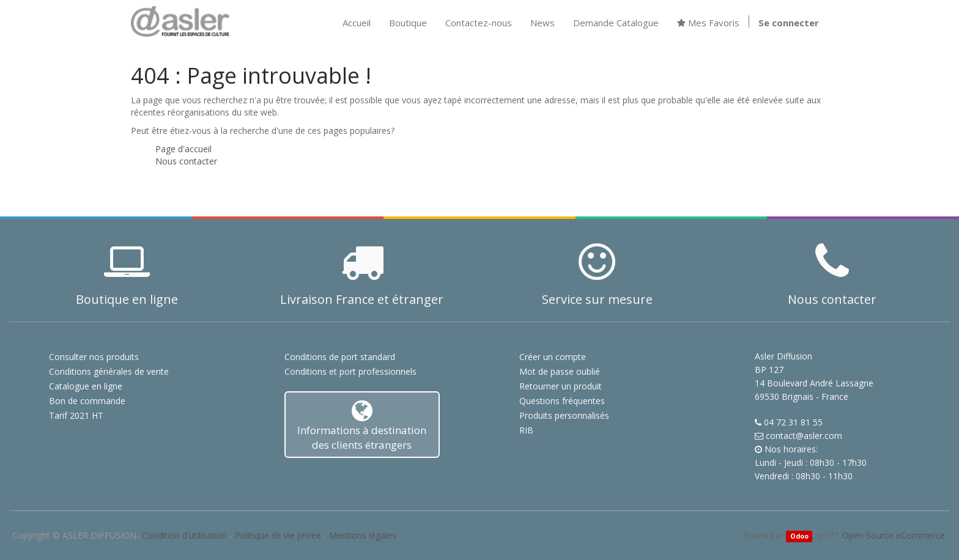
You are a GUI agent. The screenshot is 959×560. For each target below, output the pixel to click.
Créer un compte (553, 357)
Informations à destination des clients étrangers (362, 425)
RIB (526, 430)
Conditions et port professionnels (350, 371)
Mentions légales (363, 535)
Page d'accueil (183, 149)
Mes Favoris (708, 23)
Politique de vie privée (278, 535)
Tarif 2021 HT (76, 415)
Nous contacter (186, 161)
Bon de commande (87, 401)
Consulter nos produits (94, 357)
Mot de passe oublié (560, 371)
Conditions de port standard (340, 357)
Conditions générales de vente (109, 371)
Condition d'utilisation (184, 535)
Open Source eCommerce (894, 535)
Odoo (799, 536)
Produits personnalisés (564, 415)
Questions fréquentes (562, 401)
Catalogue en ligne (86, 386)
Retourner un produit (561, 386)
